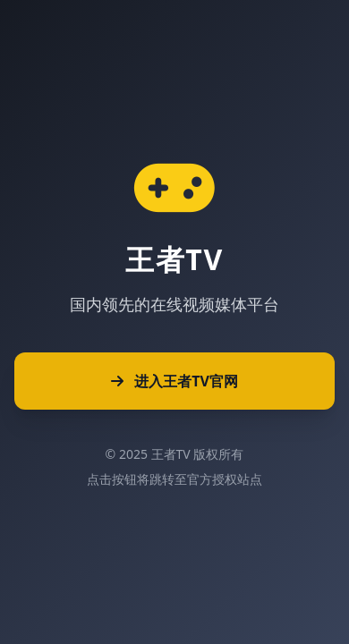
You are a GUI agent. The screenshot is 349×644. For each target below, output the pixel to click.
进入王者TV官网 (174, 381)
